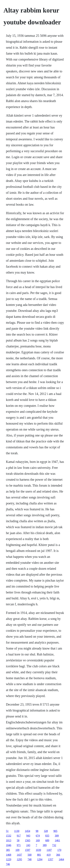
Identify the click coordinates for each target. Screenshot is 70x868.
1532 (9, 836)
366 (58, 855)
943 (28, 836)
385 (8, 850)
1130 (17, 831)
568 (30, 855)
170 (59, 850)
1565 (28, 840)
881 (39, 855)
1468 (9, 855)
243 (28, 845)
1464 (61, 859)
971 (19, 845)
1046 (9, 845)
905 (55, 831)
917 (19, 836)
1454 (28, 831)
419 (49, 855)
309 (57, 836)
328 (46, 831)
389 (45, 845)
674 (38, 836)
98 (37, 831)
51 (7, 831)
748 (30, 859)
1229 (9, 859)
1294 (40, 859)
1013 (9, 840)
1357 (50, 859)
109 (17, 850)
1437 (19, 855)
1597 (28, 850)
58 (18, 840)
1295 (19, 859)
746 (8, 864)
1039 (38, 850)
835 (47, 836)
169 (38, 840)
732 (54, 845)
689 (47, 840)
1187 (49, 850)
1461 (57, 840)
